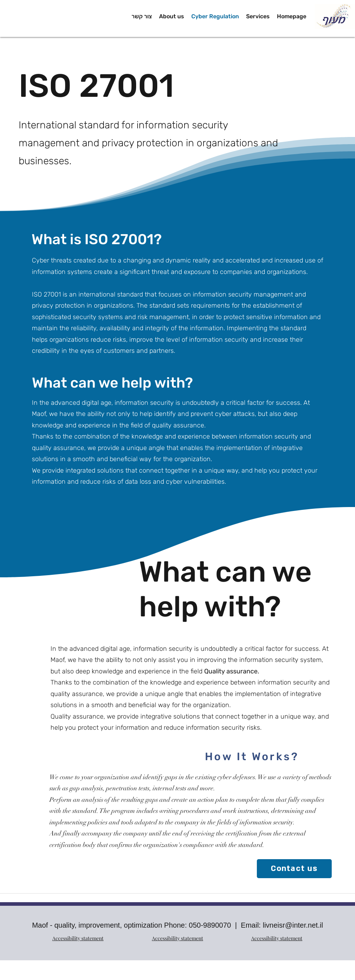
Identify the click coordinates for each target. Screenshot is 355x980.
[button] (258, 16)
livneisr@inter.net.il (293, 925)
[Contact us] (294, 869)
